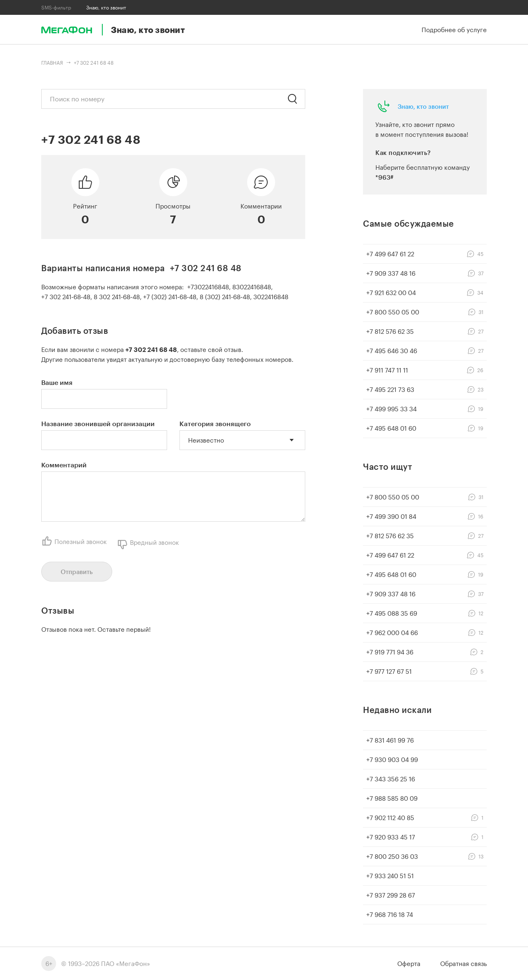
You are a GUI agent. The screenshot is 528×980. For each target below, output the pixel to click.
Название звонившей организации (98, 423)
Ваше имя (57, 382)
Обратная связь (463, 964)
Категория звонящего (215, 423)
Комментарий (64, 465)
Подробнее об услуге (454, 30)
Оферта (409, 964)
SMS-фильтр (56, 7)
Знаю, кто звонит (423, 106)
